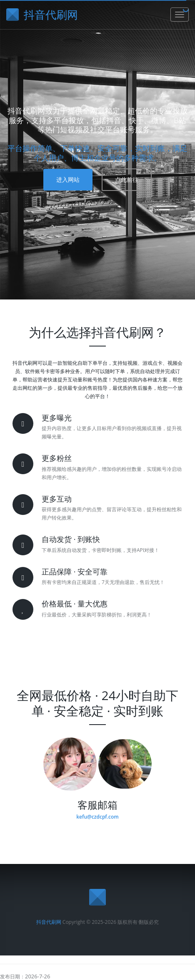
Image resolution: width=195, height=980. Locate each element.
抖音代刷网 (49, 922)
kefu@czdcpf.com (97, 817)
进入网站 (68, 179)
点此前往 (127, 179)
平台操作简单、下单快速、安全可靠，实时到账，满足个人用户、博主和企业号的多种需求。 (97, 153)
